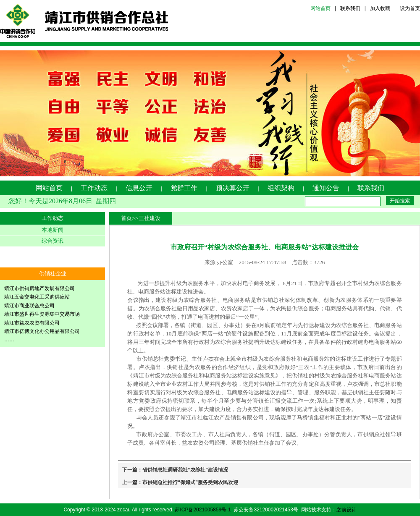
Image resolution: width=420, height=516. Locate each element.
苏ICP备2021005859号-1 (203, 510)
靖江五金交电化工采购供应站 (37, 297)
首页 (126, 218)
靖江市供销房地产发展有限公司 (39, 288)
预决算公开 (233, 188)
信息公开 (139, 188)
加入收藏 (380, 8)
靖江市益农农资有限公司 (32, 323)
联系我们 (350, 8)
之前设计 (346, 510)
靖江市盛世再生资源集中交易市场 (42, 314)
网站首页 (320, 8)
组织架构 (281, 188)
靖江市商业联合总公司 (29, 306)
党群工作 (184, 188)
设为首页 (410, 8)
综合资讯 (52, 241)
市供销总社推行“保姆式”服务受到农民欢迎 (190, 482)
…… (9, 340)
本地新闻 (52, 230)
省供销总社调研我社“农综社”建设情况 (185, 470)
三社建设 (150, 218)
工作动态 (94, 188)
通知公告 (326, 188)
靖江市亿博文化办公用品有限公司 (42, 331)
